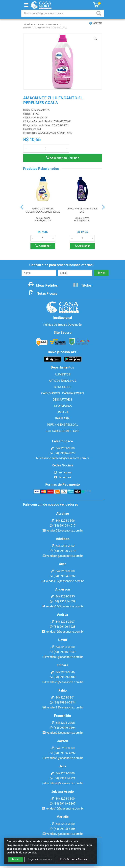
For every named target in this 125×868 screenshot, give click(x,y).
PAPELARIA (63, 418)
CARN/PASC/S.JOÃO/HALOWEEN (63, 393)
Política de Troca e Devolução (63, 325)
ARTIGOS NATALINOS (63, 381)
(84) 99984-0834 (63, 702)
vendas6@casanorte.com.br (63, 758)
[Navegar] (22, 207)
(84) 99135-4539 (63, 601)
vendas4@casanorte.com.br (63, 556)
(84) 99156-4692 (63, 753)
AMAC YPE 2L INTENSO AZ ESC (82, 210)
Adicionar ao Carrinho (63, 158)
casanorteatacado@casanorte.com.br (63, 458)
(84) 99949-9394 (63, 728)
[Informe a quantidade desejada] (46, 149)
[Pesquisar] (100, 13)
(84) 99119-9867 (63, 804)
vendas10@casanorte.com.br (63, 809)
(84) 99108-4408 (63, 829)
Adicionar (43, 246)
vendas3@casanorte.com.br (63, 657)
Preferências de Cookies (73, 860)
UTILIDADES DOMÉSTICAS (63, 431)
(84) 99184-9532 (63, 576)
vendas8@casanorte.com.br (63, 682)
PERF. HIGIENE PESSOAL (63, 425)
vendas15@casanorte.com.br (63, 581)
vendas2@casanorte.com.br (63, 733)
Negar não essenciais (40, 860)
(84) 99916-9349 (63, 652)
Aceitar (16, 860)
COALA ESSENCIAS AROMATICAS (54, 133)
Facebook (63, 477)
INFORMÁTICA (63, 406)
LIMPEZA (63, 412)
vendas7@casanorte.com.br (63, 834)
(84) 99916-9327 (63, 453)
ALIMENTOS (63, 374)
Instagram (63, 472)
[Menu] (26, 5)
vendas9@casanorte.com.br (63, 783)
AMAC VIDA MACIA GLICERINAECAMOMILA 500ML (43, 210)
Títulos (82, 285)
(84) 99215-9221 (63, 778)
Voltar (96, 23)
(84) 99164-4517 (63, 526)
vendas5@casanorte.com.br (63, 531)
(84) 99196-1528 (63, 627)
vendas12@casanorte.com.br (63, 632)
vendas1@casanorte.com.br (63, 707)
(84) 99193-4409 (63, 677)
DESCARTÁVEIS (63, 400)
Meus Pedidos (43, 285)
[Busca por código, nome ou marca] (59, 13)
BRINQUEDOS (63, 387)
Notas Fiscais (43, 294)
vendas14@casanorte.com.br (63, 606)
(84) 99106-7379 (63, 551)
